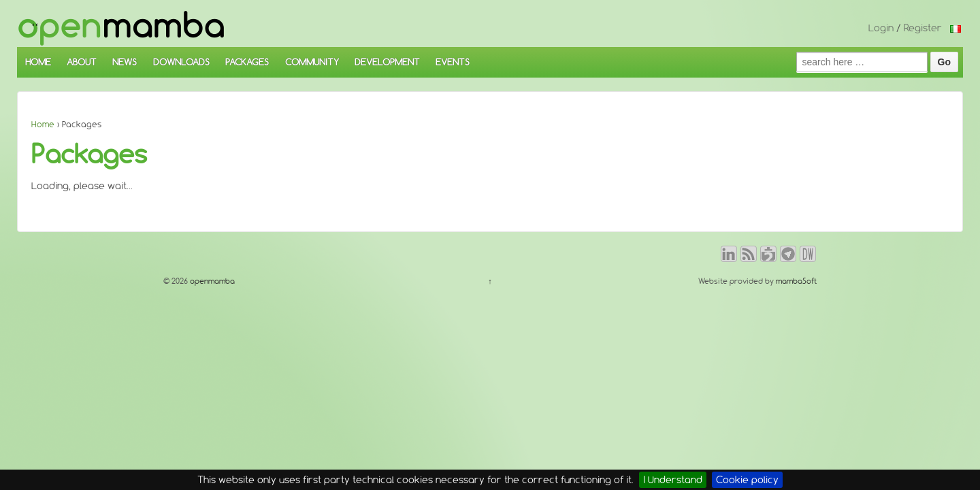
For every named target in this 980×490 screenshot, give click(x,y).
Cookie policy (747, 480)
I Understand (673, 480)
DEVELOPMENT (387, 62)
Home (43, 124)
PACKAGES (247, 62)
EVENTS (453, 62)
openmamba (211, 281)
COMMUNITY (312, 62)
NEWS (125, 62)
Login (881, 28)
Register (923, 28)
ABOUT (82, 62)
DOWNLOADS (181, 62)
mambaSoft (796, 281)
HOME (38, 62)
